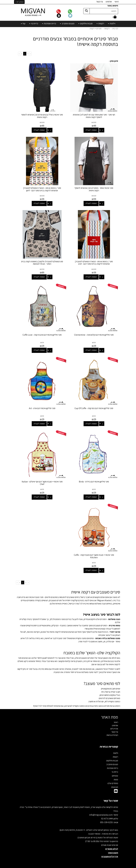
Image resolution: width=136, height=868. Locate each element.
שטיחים (115, 773)
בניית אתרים (57, 866)
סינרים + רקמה (96, 29)
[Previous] (28, 54)
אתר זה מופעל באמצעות (68, 866)
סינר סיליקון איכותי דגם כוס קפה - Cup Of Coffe (94, 406)
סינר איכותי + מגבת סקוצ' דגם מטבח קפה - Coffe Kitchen (94, 554)
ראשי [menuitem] (117, 2)
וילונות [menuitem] (112, 23)
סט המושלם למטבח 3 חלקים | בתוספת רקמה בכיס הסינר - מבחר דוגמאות (42, 262)
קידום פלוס (65, 866)
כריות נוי (115, 770)
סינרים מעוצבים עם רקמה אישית (96, 590)
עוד (23, 23)
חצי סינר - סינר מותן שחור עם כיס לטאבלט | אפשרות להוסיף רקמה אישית (94, 116)
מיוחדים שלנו (113, 781)
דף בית (115, 29)
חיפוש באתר (113, 6)
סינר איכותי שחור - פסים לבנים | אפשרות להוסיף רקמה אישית (94, 189)
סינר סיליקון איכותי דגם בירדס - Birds (94, 480)
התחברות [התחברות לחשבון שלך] (19, 2)
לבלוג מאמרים (112, 846)
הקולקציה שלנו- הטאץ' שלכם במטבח (92, 650)
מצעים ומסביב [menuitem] (67, 23)
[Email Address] (116, 789)
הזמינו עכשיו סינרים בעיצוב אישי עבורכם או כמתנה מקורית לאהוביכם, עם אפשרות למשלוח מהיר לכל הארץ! (77, 704)
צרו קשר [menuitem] (100, 2)
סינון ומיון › (114, 61)
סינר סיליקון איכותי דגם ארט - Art (42, 406)
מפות (116, 777)
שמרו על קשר (111, 798)
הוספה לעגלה (91, 130)
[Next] (22, 54)
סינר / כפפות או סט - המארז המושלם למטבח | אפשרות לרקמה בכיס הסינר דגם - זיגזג (94, 262)
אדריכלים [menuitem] (114, 726)
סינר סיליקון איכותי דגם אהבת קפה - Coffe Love (42, 333)
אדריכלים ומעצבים (110, 854)
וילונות (116, 751)
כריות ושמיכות (112, 766)
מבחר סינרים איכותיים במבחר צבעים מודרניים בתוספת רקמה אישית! (76, 41)
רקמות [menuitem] (100, 23)
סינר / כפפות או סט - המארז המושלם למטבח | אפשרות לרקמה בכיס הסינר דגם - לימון (42, 189)
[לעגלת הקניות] (114, 17)
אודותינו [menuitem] (109, 2)
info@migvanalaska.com (101, 812)
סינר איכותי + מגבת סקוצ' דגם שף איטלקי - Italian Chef (42, 481)
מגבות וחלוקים (112, 758)
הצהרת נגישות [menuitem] (112, 733)
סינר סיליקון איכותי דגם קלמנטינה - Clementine (94, 333)
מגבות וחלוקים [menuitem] (85, 23)
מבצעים (115, 785)
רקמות (107, 29)
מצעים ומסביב (112, 762)
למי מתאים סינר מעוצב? (102, 681)
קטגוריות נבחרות (109, 744)
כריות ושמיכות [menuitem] (49, 23)
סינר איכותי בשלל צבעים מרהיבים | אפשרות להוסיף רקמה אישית (42, 116)
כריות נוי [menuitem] (34, 23)
